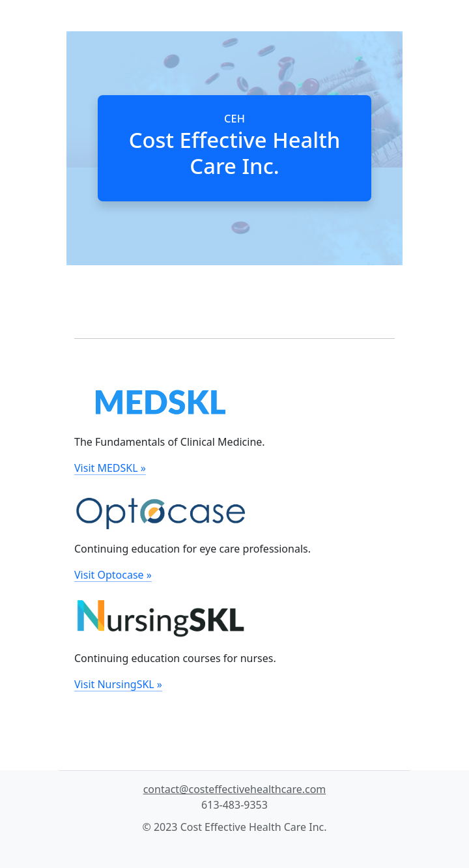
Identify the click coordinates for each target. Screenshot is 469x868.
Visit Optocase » (113, 575)
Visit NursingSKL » (118, 684)
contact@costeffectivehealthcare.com (235, 789)
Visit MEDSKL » (110, 468)
